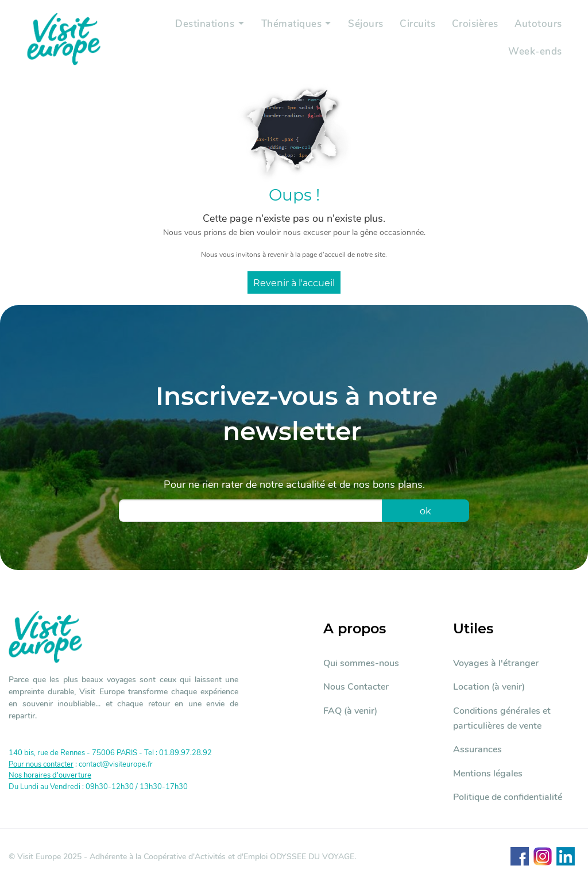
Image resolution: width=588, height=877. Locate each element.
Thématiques (286, 26)
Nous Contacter (356, 687)
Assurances (477, 749)
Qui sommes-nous (361, 663)
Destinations (197, 26)
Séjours (362, 26)
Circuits (415, 26)
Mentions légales (488, 774)
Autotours (538, 26)
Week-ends (535, 52)
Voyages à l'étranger (496, 663)
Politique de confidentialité (508, 797)
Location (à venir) (489, 687)
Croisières (473, 26)
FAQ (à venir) (350, 711)
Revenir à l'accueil (294, 283)
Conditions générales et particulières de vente (502, 718)
